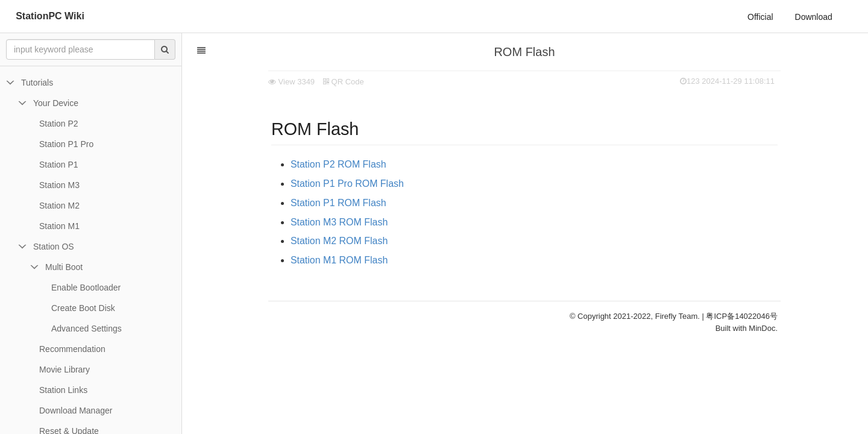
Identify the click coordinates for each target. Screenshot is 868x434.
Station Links (63, 390)
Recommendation (72, 349)
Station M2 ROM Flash (339, 241)
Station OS (54, 247)
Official (760, 17)
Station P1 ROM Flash (338, 203)
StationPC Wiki (50, 16)
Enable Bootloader (86, 288)
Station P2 (59, 124)
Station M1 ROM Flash (339, 260)
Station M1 (59, 226)
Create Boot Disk (83, 308)
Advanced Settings (86, 329)
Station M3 (59, 185)
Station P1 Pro (66, 144)
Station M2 (59, 206)
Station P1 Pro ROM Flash (347, 184)
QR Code (344, 82)
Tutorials (37, 83)
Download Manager (76, 410)
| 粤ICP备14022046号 (740, 316)
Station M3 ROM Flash (339, 222)
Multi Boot (64, 267)
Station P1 (59, 165)
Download (814, 17)
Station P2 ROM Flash (338, 164)
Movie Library (64, 370)
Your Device (56, 103)
